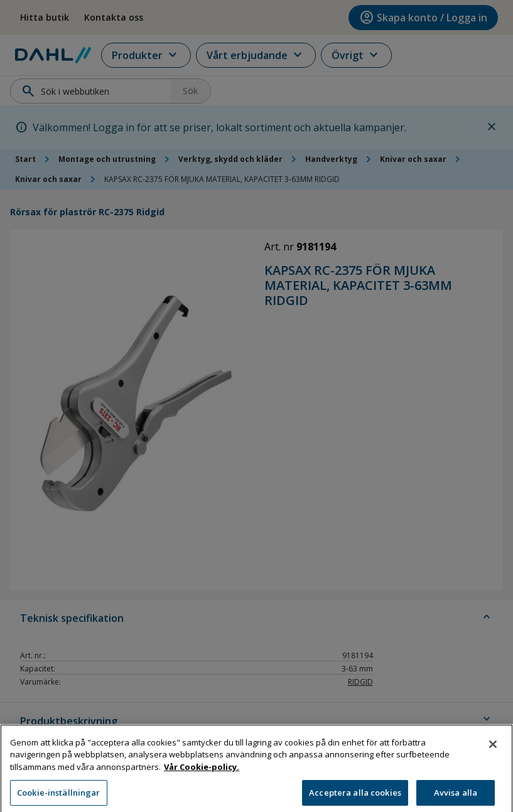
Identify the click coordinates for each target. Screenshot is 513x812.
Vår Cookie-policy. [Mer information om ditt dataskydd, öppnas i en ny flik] (202, 776)
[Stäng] (493, 754)
